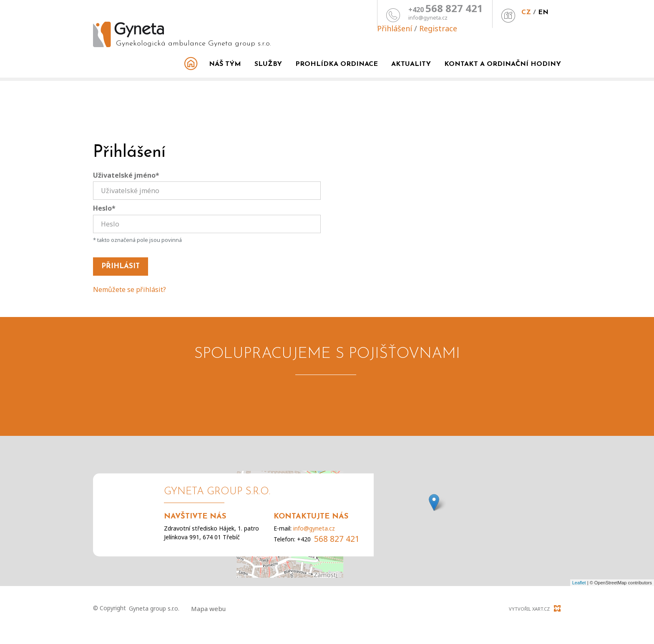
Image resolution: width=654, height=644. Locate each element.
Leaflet (579, 583)
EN (463, 13)
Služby (268, 64)
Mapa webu (208, 609)
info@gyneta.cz (348, 18)
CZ (446, 13)
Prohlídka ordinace (337, 64)
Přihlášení (498, 11)
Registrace (542, 11)
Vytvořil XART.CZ (529, 609)
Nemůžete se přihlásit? (130, 289)
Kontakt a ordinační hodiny (503, 64)
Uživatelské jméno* (126, 175)
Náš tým (225, 64)
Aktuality (411, 64)
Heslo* (104, 208)
